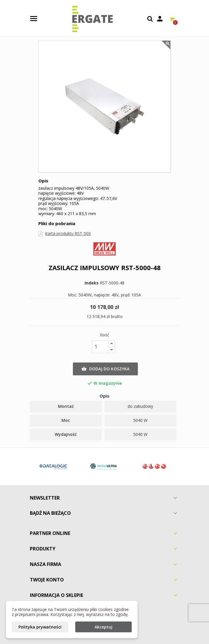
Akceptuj (103, 627)
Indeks (92, 283)
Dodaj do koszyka (105, 369)
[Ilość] (100, 347)
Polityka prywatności (40, 627)
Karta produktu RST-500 (68, 233)
